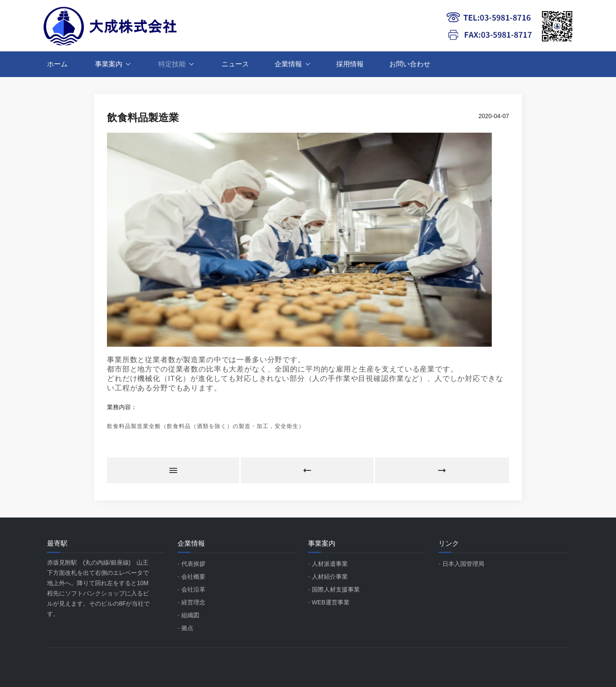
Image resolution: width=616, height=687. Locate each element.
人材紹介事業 (330, 577)
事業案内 (109, 64)
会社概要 (193, 577)
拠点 (187, 628)
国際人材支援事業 (336, 589)
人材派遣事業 (330, 564)
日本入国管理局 (463, 564)
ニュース (235, 64)
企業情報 (288, 64)
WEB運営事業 (331, 602)
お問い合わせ (410, 64)
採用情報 (350, 64)
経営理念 (193, 602)
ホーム (57, 64)
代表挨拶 (193, 564)
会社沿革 (193, 589)
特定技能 (172, 64)
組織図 (190, 615)
